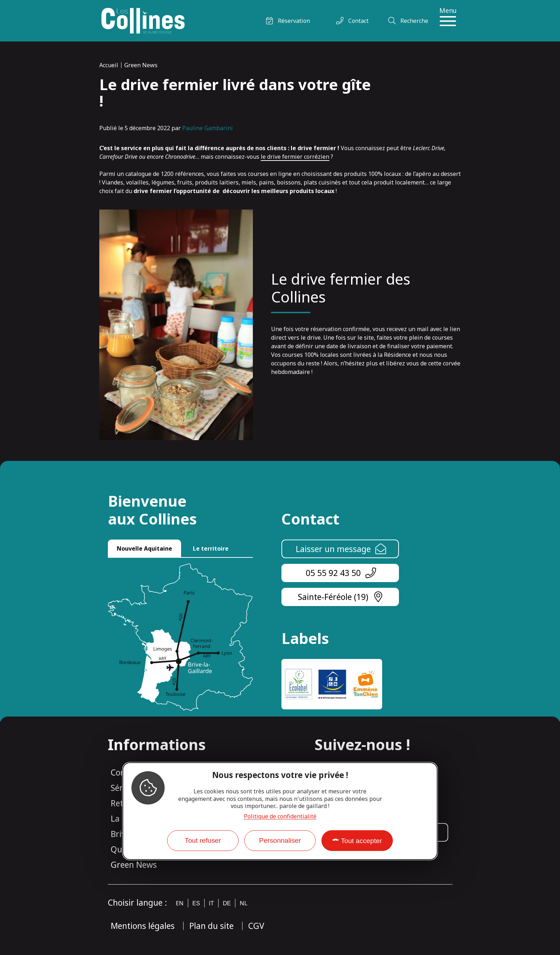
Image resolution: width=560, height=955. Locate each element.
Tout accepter (361, 841)
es (196, 903)
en (180, 903)
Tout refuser (203, 840)
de (227, 903)
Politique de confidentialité (280, 816)
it (211, 903)
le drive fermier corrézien (295, 157)
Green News (141, 65)
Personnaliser (280, 840)
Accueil (109, 65)
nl (244, 903)
